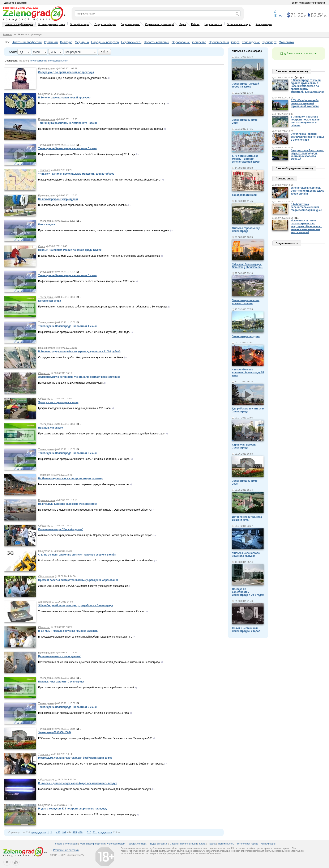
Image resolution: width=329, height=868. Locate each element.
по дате (23, 61)
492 (58, 833)
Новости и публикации (19, 24)
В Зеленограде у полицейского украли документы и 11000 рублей (79, 352)
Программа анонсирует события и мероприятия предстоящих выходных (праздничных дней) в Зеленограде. (102, 434)
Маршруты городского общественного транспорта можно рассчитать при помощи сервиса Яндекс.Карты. (100, 180)
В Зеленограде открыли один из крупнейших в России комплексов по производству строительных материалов (307, 86)
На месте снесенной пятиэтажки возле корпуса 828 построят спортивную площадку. (87, 814)
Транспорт (269, 42)
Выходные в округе (50, 428)
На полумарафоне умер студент (58, 199)
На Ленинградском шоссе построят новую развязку (70, 478)
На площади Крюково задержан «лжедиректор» (68, 504)
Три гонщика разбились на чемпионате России (67, 123)
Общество (199, 42)
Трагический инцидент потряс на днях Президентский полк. (73, 78)
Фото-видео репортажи (51, 24)
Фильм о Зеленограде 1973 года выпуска (246, 554)
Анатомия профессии (27, 42)
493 (64, 833)
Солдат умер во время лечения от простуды (66, 72)
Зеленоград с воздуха (246, 336)
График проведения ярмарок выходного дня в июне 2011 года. (75, 408)
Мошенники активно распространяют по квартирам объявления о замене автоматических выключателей (306, 226)
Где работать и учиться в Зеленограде (248, 410)
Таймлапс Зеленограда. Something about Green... (247, 266)
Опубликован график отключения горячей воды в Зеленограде (307, 137)
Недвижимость (213, 24)
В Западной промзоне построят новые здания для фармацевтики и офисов (305, 121)
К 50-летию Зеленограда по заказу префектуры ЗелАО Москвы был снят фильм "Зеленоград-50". (95, 738)
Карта (183, 24)
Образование (181, 42)
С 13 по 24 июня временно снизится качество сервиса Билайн (77, 555)
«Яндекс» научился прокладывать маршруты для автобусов (76, 174)
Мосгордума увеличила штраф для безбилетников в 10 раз (75, 758)
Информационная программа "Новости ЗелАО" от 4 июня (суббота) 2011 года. (84, 332)
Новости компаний (157, 42)
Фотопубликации (80, 24)
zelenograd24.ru (197, 851)
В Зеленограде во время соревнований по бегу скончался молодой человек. (83, 205)
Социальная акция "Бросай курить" (61, 529)
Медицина (82, 42)
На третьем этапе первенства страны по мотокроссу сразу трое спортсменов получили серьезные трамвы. (101, 129)
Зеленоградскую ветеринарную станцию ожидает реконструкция (79, 377)
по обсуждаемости (58, 61)
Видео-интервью (130, 24)
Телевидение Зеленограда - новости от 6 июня (67, 148)
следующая (105, 833)
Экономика (286, 42)
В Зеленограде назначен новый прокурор (64, 98)
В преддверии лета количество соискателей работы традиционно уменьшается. (85, 637)
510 (89, 833)
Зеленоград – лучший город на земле (246, 85)
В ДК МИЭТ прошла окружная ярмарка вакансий (68, 631)
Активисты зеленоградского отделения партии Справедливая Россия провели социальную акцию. (96, 535)
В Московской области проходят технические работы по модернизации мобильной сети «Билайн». (96, 561)
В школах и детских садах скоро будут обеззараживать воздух (78, 783)
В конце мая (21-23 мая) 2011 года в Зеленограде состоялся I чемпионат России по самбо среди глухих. (99, 256)
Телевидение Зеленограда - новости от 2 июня (67, 707)
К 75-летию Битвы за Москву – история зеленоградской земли (246, 159)
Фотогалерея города (239, 24)
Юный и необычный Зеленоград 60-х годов (246, 630)
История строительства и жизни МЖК (247, 518)
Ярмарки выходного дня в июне (58, 402)
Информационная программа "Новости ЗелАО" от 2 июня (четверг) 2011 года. (84, 713)
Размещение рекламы (66, 850)
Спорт (235, 42)
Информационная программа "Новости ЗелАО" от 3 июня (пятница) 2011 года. (85, 459)
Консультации (264, 24)
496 (80, 833)
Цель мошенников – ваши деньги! (59, 656)
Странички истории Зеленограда (244, 446)
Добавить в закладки (15, 3)
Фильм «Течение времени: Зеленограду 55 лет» (248, 373)
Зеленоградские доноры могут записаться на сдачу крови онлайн (307, 191)
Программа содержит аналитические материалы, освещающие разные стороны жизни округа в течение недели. (104, 230)
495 (75, 833)
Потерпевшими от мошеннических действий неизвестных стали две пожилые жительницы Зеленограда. (99, 662)
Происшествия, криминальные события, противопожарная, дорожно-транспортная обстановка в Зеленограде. (103, 307)
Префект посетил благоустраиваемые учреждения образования (78, 580)
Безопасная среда (50, 301)
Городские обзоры (105, 24)
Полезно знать (285, 179)
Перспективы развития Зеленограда (61, 682)
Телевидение (251, 42)
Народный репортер (105, 42)
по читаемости (38, 61)
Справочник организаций (160, 24)
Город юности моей (244, 195)
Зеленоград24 (76, 855)
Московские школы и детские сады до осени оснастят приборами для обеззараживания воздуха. (95, 789)
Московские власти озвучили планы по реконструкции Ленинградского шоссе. (84, 484)
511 (95, 833)
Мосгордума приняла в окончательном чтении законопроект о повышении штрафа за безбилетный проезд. (101, 764)
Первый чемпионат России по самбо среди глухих (70, 250)
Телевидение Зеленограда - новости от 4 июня (67, 326)
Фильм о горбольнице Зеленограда (246, 230)
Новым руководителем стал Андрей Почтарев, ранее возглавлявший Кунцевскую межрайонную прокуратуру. (102, 103)
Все (7, 42)
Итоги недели (47, 225)
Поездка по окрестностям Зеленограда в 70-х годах (248, 592)
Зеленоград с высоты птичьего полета (246, 302)
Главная (8, 34)
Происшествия (219, 42)
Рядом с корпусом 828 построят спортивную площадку (73, 809)
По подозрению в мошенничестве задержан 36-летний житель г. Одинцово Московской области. (95, 510)
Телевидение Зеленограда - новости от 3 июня (67, 453)
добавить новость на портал (301, 54)
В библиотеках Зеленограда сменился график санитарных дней (306, 207)
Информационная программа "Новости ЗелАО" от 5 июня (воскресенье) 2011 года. (87, 281)
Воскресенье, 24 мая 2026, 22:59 (21, 8)
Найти (104, 52)
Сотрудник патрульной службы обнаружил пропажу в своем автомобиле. (81, 357)
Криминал (51, 42)
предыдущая (39, 833)
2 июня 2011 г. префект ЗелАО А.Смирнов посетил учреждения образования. (83, 586)
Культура (66, 42)
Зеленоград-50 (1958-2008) (55, 732)
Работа (195, 24)
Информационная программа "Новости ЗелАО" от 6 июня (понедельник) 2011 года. (87, 154)
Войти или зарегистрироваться (308, 3)
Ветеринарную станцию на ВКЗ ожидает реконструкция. (71, 383)
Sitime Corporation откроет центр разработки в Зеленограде (76, 605)
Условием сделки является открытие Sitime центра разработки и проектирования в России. (92, 611)
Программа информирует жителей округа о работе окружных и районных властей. (87, 688)
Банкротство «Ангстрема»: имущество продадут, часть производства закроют (307, 155)
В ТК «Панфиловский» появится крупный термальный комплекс (305, 103)
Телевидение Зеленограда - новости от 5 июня (67, 275)
